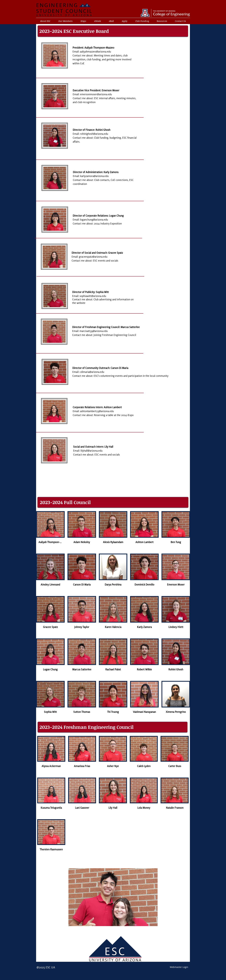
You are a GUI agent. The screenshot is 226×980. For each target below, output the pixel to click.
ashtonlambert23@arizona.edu (97, 411)
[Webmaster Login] (179, 967)
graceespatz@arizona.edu (93, 257)
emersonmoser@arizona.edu (96, 94)
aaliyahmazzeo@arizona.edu (95, 52)
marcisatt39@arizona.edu (94, 331)
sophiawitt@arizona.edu (93, 296)
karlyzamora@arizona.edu (94, 176)
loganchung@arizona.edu (94, 220)
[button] (125, 21)
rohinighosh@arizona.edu (94, 134)
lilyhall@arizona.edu (91, 451)
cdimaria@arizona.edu (92, 372)
